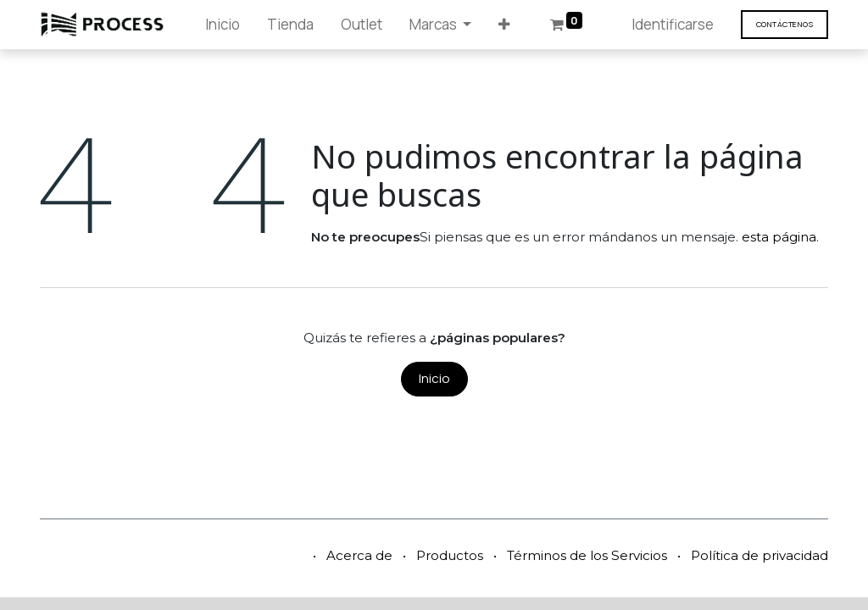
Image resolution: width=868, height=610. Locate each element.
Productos (450, 555)
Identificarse (673, 24)
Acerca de (359, 555)
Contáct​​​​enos (785, 24)
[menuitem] (223, 25)
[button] (504, 25)
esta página (779, 237)
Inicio (434, 378)
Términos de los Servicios (587, 555)
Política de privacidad (759, 555)
